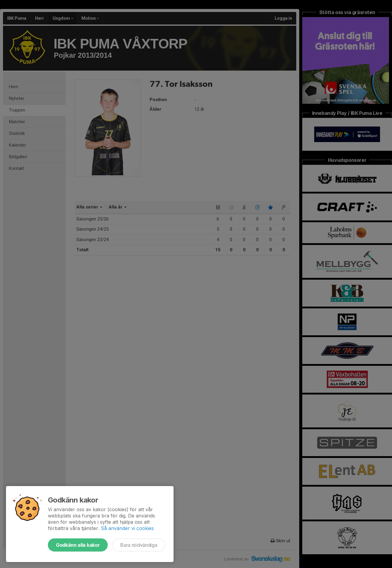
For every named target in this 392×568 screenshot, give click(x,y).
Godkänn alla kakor (78, 545)
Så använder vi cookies (127, 528)
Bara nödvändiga (139, 545)
